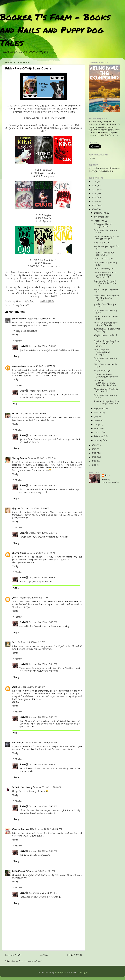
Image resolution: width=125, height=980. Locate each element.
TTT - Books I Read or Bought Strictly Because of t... (105, 275)
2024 (94, 190)
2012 (94, 465)
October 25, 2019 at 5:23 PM (32, 687)
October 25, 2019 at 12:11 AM (41, 319)
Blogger (84, 973)
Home (44, 955)
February (99, 436)
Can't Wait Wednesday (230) (105, 397)
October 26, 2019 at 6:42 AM (43, 743)
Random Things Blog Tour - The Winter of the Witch (106, 344)
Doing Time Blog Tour (104, 269)
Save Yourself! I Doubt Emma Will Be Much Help (105, 283)
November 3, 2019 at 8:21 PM (41, 871)
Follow (92, 158)
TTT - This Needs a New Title (106, 318)
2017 (94, 449)
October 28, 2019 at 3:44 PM (43, 717)
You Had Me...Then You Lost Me (105, 305)
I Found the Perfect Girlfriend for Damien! (106, 376)
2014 (94, 461)
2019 (94, 209)
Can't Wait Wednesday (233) (105, 264)
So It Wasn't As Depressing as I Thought (102, 352)
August (98, 413)
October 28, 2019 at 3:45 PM (43, 806)
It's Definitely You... (102, 371)
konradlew (61, 973)
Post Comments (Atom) (30, 961)
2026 (94, 182)
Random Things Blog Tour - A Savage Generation (106, 403)
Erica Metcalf (19, 871)
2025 (94, 186)
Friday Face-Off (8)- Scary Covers (104, 254)
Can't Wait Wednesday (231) (105, 360)
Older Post (75, 955)
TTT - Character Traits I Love (106, 366)
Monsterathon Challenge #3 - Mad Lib (106, 390)
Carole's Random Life (23, 829)
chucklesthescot (20, 743)
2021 (94, 202)
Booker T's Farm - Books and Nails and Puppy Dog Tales (55, 30)
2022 (94, 198)
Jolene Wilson (19, 366)
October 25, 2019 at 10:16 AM (41, 553)
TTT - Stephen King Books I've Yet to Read (106, 238)
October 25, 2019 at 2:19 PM (32, 642)
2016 (94, 453)
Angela (16, 414)
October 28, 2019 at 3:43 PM (43, 578)
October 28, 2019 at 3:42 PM (43, 436)
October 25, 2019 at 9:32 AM (42, 458)
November (99, 217)
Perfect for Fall (101, 243)
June (97, 421)
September (100, 409)
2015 (94, 457)
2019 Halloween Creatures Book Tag (107, 330)
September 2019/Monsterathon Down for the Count (105, 383)
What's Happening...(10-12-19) (106, 336)
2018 (94, 445)
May (97, 425)
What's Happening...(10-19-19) (106, 291)
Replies (19, 341)
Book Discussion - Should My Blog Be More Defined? (106, 298)
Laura (15, 598)
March (98, 433)
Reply (15, 335)
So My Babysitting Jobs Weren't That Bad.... (106, 324)
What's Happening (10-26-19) (106, 248)
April (97, 429)
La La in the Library (22, 787)
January (99, 440)
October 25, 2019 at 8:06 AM (34, 414)
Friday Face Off (20, 305)
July (96, 417)
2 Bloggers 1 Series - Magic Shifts (104, 225)
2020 (94, 206)
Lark (15, 642)
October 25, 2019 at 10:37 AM (33, 598)
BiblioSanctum (19, 319)
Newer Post (13, 955)
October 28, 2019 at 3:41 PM (43, 346)
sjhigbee (16, 508)
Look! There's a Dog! (103, 259)
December (100, 213)
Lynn (14, 687)
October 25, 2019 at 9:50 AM (35, 508)
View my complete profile (110, 481)
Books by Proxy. (70, 109)
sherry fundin (19, 553)
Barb (22, 346)
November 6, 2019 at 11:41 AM (43, 893)
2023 (94, 194)
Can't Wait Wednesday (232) (105, 312)
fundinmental (28, 562)
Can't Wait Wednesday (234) (105, 232)
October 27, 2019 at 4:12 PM (48, 829)
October (99, 221)
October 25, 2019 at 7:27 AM (41, 366)
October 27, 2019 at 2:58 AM (47, 787)
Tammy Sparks (19, 458)
